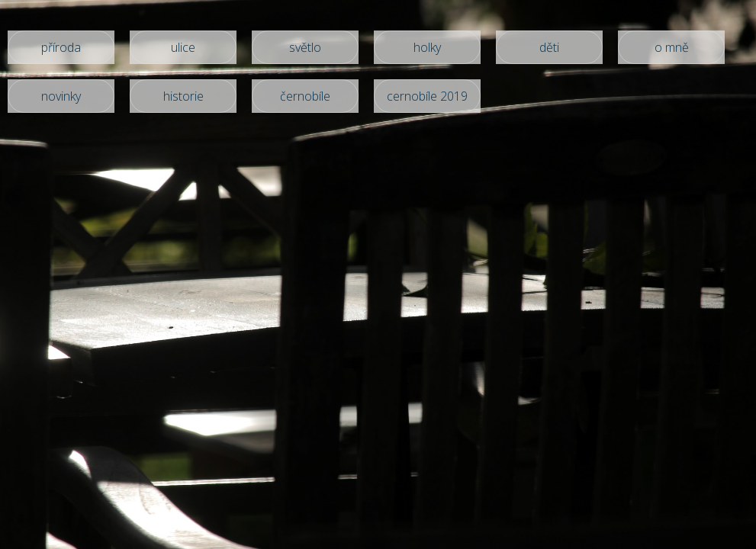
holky (427, 47)
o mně (672, 47)
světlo (305, 47)
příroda (61, 47)
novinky (61, 96)
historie (183, 96)
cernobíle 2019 (427, 96)
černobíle (305, 96)
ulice (183, 47)
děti (549, 47)
